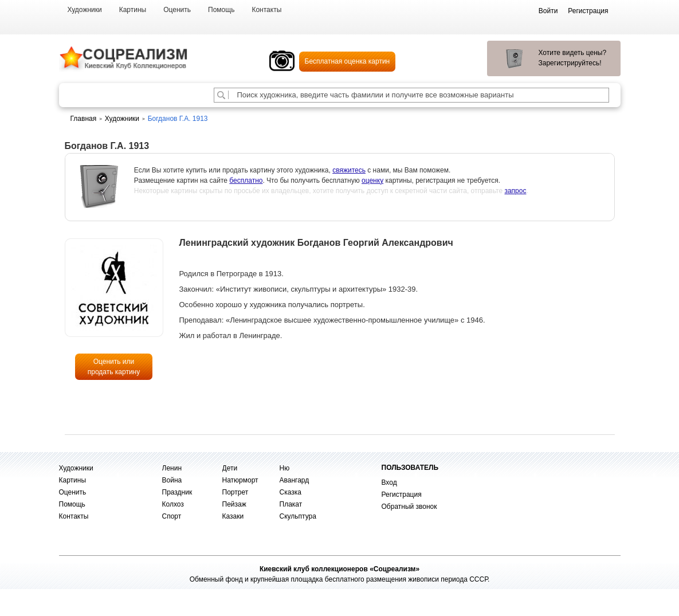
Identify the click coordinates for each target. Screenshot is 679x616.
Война (172, 480)
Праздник (177, 492)
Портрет (236, 492)
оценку (372, 181)
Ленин (172, 468)
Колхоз (173, 504)
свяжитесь (349, 170)
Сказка (291, 492)
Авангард (295, 480)
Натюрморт (240, 480)
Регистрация (402, 495)
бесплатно (246, 181)
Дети (230, 468)
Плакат (291, 504)
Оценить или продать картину (114, 367)
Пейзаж (234, 504)
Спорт (172, 516)
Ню (285, 468)
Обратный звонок (409, 507)
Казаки (233, 516)
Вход (389, 482)
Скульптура (298, 516)
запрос (515, 191)
